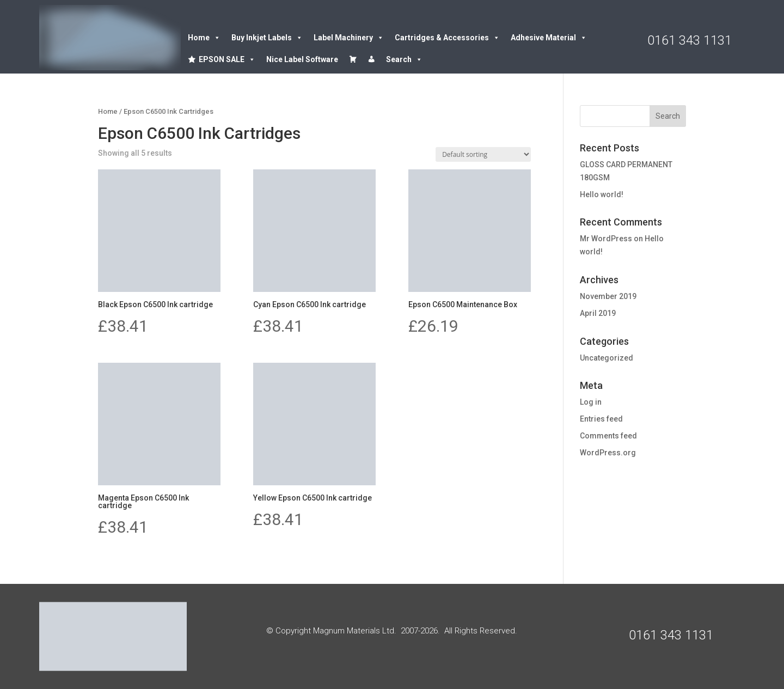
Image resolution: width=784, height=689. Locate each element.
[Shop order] (483, 154)
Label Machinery (349, 38)
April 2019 (598, 313)
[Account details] (371, 59)
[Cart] (353, 59)
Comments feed (608, 436)
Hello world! (602, 194)
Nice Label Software (302, 59)
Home (204, 38)
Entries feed (601, 419)
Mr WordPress (606, 239)
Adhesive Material (549, 38)
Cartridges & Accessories (447, 38)
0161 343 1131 (690, 40)
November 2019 (608, 296)
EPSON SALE (227, 59)
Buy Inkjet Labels (267, 38)
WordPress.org (608, 453)
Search (404, 59)
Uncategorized (607, 358)
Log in (591, 402)
